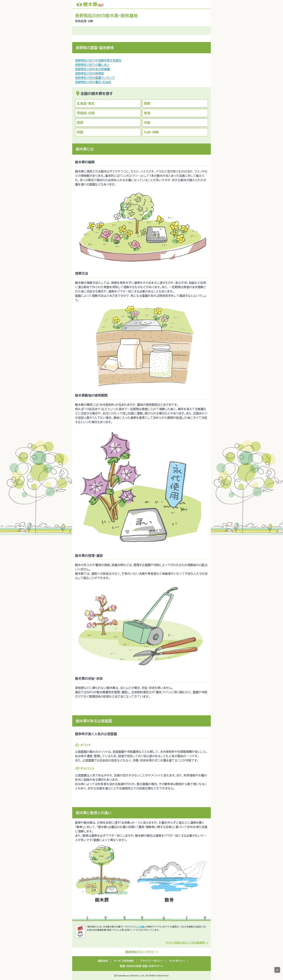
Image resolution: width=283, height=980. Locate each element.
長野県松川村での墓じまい (92, 65)
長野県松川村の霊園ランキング (95, 78)
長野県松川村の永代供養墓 (92, 69)
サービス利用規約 (124, 961)
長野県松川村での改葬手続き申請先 (98, 60)
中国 (147, 123)
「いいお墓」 (140, 927)
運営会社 (103, 961)
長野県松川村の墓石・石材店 (93, 82)
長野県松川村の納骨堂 (90, 73)
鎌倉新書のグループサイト (140, 952)
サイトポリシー (177, 961)
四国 (80, 132)
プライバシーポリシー (151, 961)
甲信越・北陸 (86, 113)
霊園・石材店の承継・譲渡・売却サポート (142, 966)
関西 (80, 123)
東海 (147, 113)
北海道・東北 (86, 103)
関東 (147, 103)
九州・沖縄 (151, 132)
